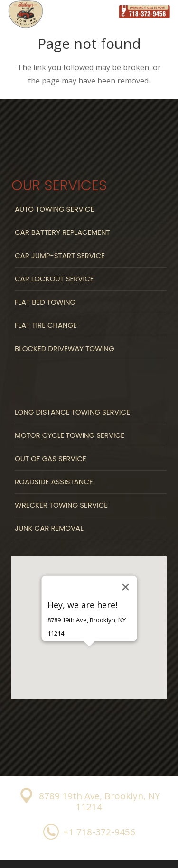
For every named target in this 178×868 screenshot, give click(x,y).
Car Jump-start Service (60, 255)
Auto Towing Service (54, 209)
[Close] (125, 587)
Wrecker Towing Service (61, 505)
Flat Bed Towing (45, 302)
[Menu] (97, 12)
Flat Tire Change (46, 325)
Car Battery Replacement (62, 232)
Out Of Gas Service (51, 458)
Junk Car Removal (49, 528)
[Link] (144, 12)
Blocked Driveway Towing (65, 348)
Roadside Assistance (54, 482)
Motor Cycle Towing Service (70, 435)
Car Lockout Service (54, 279)
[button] (89, 663)
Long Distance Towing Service (72, 412)
